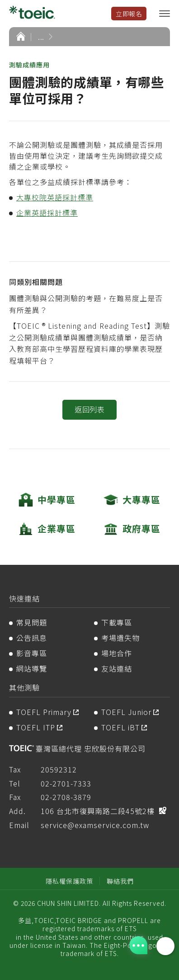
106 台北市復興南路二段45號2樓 (98, 811)
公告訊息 (32, 638)
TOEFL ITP (36, 727)
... (41, 37)
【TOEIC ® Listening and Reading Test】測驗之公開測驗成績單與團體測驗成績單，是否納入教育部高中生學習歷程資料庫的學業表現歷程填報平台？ (89, 343)
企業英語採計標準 (47, 213)
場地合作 (117, 653)
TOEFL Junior (126, 712)
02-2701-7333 (66, 783)
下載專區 (117, 622)
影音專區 (32, 653)
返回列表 (89, 409)
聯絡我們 (120, 881)
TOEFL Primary (44, 712)
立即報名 (129, 14)
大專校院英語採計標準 (55, 197)
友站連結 (117, 668)
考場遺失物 (120, 638)
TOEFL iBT (120, 727)
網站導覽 (32, 668)
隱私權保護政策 (69, 881)
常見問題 (32, 622)
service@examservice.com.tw (95, 825)
